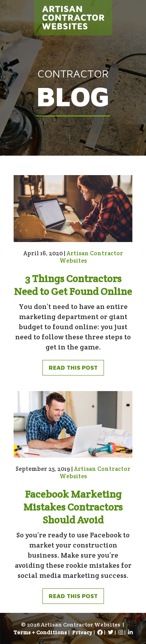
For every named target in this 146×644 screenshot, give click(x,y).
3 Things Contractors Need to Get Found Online (73, 285)
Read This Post (73, 368)
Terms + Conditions (40, 632)
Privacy (82, 632)
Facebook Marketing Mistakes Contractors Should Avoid (73, 507)
